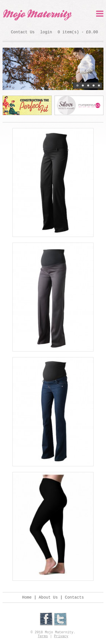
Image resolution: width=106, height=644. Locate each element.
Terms (43, 636)
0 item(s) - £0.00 (78, 32)
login (46, 32)
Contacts (74, 597)
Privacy (61, 636)
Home (27, 597)
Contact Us (23, 32)
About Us (48, 597)
